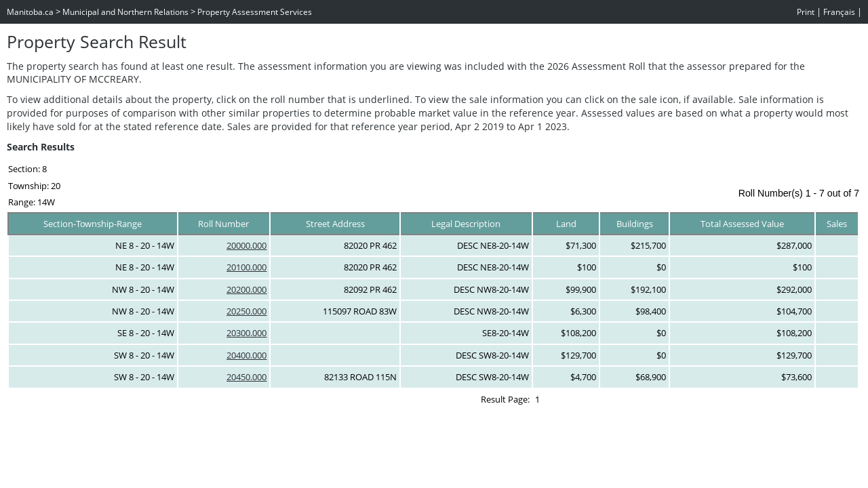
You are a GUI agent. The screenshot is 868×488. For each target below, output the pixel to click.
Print (806, 12)
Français (839, 12)
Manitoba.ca (30, 12)
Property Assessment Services (255, 12)
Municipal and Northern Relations (125, 12)
